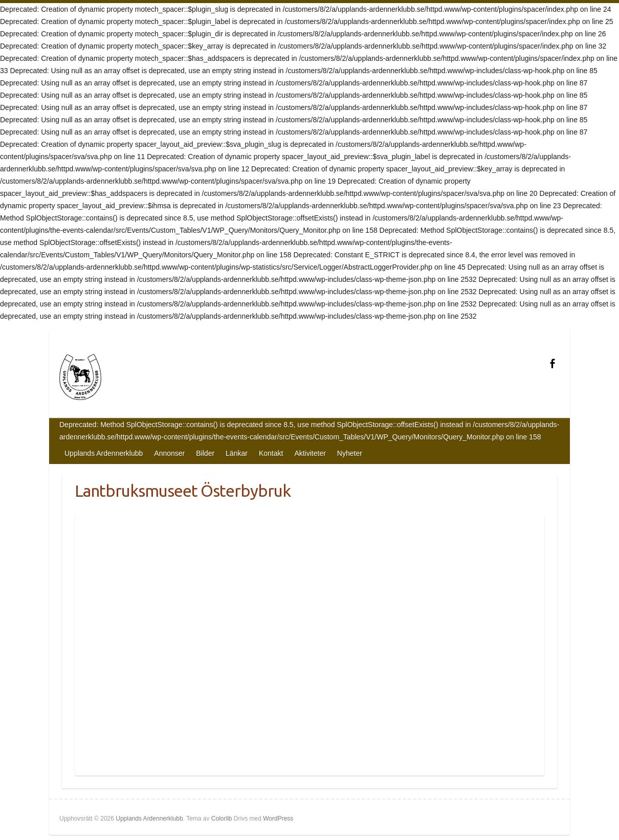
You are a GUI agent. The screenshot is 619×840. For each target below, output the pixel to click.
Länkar (237, 453)
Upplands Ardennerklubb (104, 453)
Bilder (205, 453)
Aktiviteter (310, 453)
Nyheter (350, 453)
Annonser (169, 453)
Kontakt (271, 453)
